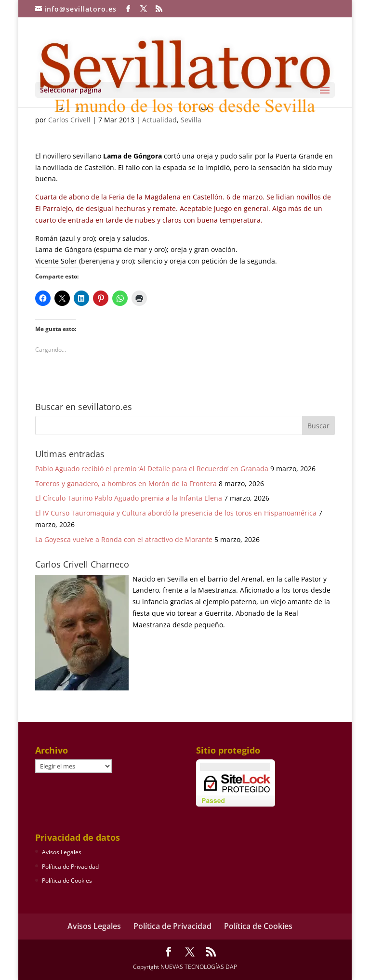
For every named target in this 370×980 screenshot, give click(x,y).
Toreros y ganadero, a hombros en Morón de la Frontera (126, 483)
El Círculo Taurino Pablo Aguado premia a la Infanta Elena (129, 498)
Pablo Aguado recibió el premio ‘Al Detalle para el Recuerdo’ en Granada (152, 469)
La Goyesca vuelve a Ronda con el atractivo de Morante (124, 539)
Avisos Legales (62, 852)
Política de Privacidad (70, 867)
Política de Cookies (67, 881)
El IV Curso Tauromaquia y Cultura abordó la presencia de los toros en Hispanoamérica (176, 513)
